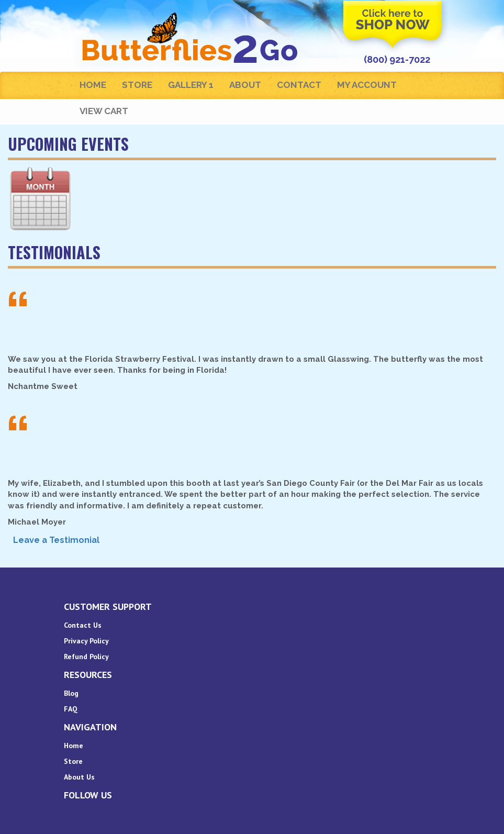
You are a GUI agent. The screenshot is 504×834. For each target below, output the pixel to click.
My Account (367, 85)
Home (93, 85)
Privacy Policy (86, 641)
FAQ (71, 709)
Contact (299, 85)
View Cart (104, 111)
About (245, 85)
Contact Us (83, 625)
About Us (79, 777)
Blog (71, 693)
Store (137, 85)
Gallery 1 (191, 85)
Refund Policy (86, 657)
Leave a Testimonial (56, 540)
